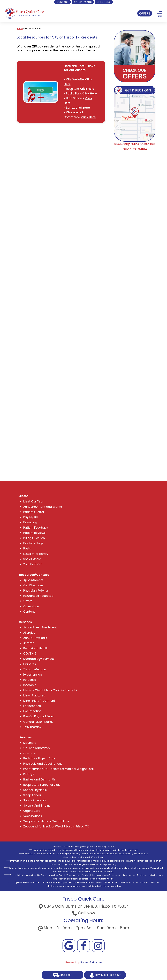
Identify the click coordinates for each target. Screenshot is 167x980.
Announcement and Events (43, 507)
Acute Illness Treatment (40, 627)
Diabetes (30, 664)
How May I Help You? (105, 975)
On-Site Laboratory (37, 748)
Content (29, 612)
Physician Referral (36, 591)
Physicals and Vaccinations (43, 764)
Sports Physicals (35, 800)
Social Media (32, 559)
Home (20, 28)
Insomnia (30, 685)
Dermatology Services (39, 659)
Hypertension (33, 675)
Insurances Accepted (38, 596)
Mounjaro (30, 743)
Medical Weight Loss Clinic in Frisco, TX (50, 690)
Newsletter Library (36, 554)
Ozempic (30, 753)
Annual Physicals (35, 638)
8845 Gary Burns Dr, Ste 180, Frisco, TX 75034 (84, 906)
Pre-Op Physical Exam (39, 716)
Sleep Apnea (32, 795)
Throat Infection (35, 669)
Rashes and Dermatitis (39, 779)
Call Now (84, 913)
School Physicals (35, 790)
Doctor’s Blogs (33, 543)
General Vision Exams (38, 722)
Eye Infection (32, 711)
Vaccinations (33, 816)
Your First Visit (33, 564)
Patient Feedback (36, 528)
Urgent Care (32, 811)
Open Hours (31, 606)
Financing (30, 522)
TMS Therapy (32, 727)
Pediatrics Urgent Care (39, 758)
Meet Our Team (34, 502)
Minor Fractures (34, 695)
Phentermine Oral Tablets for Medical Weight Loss (58, 769)
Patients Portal (34, 512)
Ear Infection (32, 706)
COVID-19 (30, 654)
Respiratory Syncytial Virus (42, 785)
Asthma (29, 643)
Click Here (87, 89)
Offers (28, 601)
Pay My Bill (30, 517)
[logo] (24, 13)
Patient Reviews (34, 533)
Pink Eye (29, 774)
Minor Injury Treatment (39, 701)
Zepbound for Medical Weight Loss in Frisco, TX (56, 826)
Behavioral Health (36, 648)
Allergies (29, 633)
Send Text (62, 975)
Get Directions (33, 585)
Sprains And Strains (37, 806)
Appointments (33, 580)
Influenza (30, 680)
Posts (27, 548)
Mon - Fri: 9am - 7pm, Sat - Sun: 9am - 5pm (83, 928)
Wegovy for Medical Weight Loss (46, 821)
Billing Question (34, 538)
